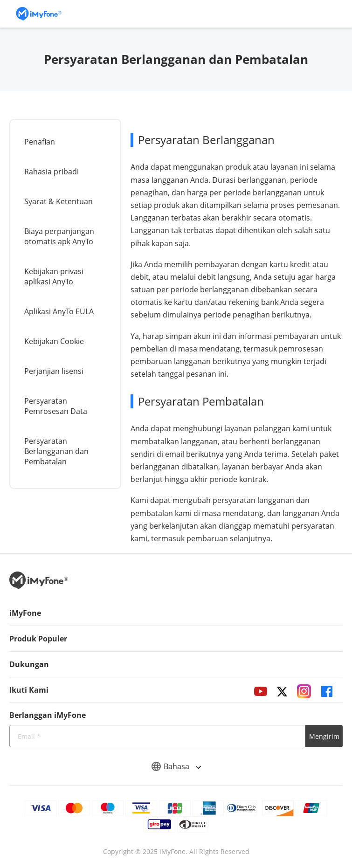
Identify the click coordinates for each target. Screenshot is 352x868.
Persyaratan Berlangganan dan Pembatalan (56, 451)
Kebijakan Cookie (54, 341)
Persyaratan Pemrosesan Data (56, 406)
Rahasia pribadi (52, 172)
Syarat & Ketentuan (59, 201)
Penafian (40, 142)
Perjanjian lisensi (54, 371)
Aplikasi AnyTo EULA (59, 311)
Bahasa (176, 766)
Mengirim (324, 736)
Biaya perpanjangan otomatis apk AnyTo (59, 236)
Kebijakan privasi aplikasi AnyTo (54, 276)
